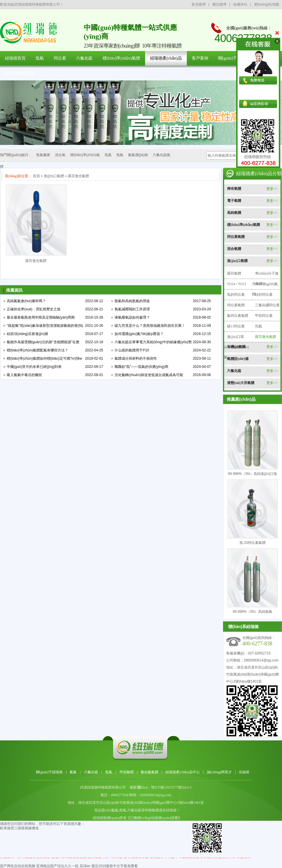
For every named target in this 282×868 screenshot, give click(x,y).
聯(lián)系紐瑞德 (20, 73)
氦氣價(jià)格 (138, 155)
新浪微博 (199, 4)
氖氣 (120, 155)
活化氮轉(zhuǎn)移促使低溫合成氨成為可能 (149, 375)
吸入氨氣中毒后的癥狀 (24, 375)
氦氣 (73, 772)
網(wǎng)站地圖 (267, 4)
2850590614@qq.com (261, 660)
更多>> (272, 189)
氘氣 (258, 326)
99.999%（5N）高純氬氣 (252, 612)
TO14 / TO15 (237, 284)
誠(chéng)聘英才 (219, 772)
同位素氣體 (236, 237)
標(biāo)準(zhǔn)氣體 (121, 58)
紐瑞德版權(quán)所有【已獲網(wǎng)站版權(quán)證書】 (137, 818)
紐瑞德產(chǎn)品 (166, 58)
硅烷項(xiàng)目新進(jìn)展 (27, 334)
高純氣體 (234, 213)
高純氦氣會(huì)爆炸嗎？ (26, 301)
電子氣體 (234, 201)
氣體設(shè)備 (238, 359)
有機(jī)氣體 (236, 347)
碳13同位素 (236, 326)
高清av (85, 866)
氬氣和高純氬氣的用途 (132, 301)
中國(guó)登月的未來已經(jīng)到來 (34, 367)
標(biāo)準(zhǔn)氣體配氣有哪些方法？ (37, 350)
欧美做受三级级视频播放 (19, 828)
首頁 (36, 176)
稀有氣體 (234, 189)
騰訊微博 (219, 4)
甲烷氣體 (127, 772)
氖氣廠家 (43, 155)
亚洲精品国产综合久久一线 (57, 866)
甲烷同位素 (264, 316)
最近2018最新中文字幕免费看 (115, 866)
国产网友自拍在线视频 (18, 866)
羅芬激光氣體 (78, 176)
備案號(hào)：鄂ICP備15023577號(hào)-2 (161, 787)
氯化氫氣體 (150, 772)
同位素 (60, 58)
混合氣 (60, 155)
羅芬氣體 (234, 273)
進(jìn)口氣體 (54, 176)
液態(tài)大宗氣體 (241, 383)
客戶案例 (200, 58)
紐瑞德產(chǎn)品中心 (182, 772)
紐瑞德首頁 (15, 58)
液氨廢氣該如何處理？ (132, 317)
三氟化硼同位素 (267, 305)
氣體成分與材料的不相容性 (136, 358)
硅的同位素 (264, 295)
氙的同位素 (236, 295)
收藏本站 (240, 4)
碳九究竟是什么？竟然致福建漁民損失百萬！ (150, 326)
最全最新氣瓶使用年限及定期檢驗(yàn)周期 (41, 317)
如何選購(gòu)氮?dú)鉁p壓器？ (139, 334)
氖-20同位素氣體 (252, 543)
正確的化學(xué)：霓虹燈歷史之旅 (34, 309)
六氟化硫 (84, 58)
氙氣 (40, 58)
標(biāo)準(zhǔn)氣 (85, 155)
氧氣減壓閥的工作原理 (132, 309)
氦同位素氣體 (238, 316)
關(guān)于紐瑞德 (234, 58)
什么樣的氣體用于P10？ (132, 350)
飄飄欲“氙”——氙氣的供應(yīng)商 (141, 367)
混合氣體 (234, 249)
